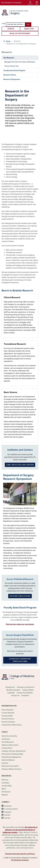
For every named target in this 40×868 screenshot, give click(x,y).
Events (11, 29)
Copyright (11, 693)
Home (8, 41)
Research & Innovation (10, 766)
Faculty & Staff (7, 716)
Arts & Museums (8, 742)
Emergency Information (26, 687)
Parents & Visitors (8, 722)
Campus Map (7, 786)
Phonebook (6, 792)
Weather (5, 795)
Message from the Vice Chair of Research (20, 62)
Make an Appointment (20, 33)
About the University (9, 736)
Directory (29, 29)
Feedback (25, 696)
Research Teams (10, 75)
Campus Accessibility (25, 693)
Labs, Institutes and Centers (20, 465)
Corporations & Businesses (12, 725)
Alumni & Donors (8, 719)
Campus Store (7, 748)
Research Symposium (12, 79)
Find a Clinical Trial (11, 66)
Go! (28, 24)
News (4, 789)
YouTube (7, 818)
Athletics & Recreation (10, 745)
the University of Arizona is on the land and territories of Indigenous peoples (20, 830)
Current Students (8, 713)
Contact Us (15, 696)
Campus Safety (28, 690)
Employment (10, 687)
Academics (6, 739)
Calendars (5, 783)
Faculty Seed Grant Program (14, 71)
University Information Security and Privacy (20, 854)
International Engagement (11, 757)
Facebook (8, 806)
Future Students (8, 710)
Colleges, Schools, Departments (14, 751)
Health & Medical (8, 760)
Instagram (8, 812)
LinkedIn (7, 815)
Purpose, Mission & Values (11, 769)
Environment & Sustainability (12, 754)
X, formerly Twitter (11, 809)
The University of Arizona (20, 860)
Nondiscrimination (13, 690)
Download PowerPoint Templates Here (20, 660)
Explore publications (20, 596)
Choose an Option (15, 24)
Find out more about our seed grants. (20, 624)
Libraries (5, 763)
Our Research (9, 58)
